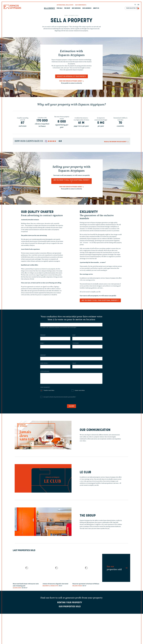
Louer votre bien (80, 390)
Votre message (45, 371)
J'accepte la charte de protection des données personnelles (60, 397)
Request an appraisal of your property (71, 76)
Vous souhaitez (45, 387)
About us (96, 8)
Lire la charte (47, 400)
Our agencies (87, 8)
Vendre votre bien (49, 390)
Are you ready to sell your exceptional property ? (72, 181)
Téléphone (76, 343)
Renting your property (70, 603)
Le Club (85, 472)
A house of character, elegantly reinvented (55, 584)
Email (42, 343)
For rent (67, 8)
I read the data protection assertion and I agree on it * (73, 638)
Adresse (43, 355)
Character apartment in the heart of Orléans (86, 584)
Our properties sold (70, 607)
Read (72, 641)
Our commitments (81, 5)
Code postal (44, 363)
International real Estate (65, 5)
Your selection (133, 8)
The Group (88, 516)
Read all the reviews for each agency (115, 142)
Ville (74, 363)
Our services (76, 8)
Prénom (43, 335)
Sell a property (49, 8)
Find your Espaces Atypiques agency (71, 81)
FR (135, 5)
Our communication (95, 430)
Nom (74, 335)
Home (66, 16)
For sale (60, 8)
